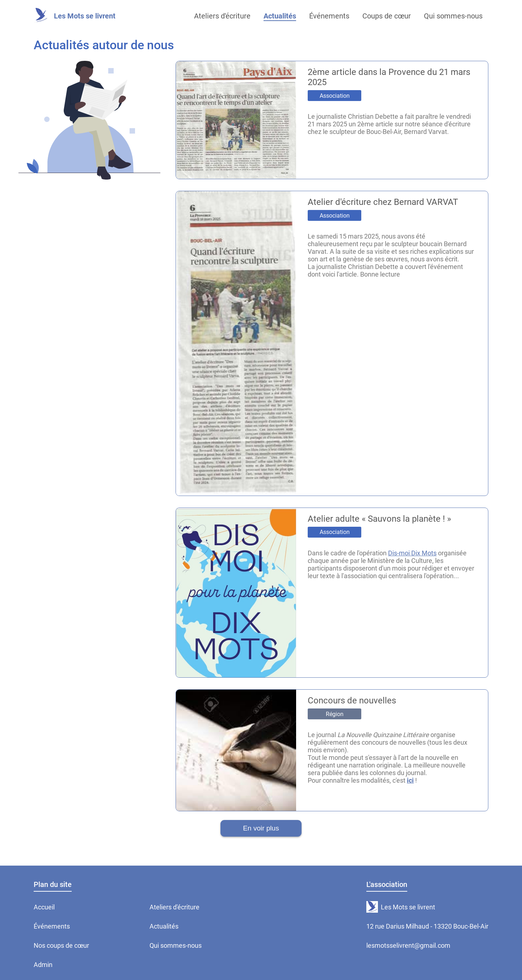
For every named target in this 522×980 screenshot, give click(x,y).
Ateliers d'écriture (174, 907)
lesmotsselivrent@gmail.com (408, 945)
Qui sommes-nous (176, 945)
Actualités (164, 926)
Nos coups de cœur (61, 945)
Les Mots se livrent (85, 16)
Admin (43, 965)
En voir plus (261, 828)
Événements (52, 926)
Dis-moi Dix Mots (412, 553)
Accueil (44, 907)
